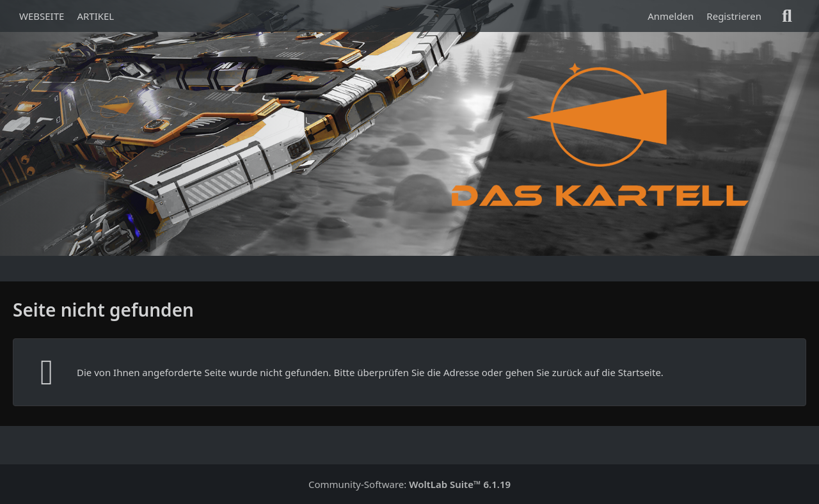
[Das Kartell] (603, 134)
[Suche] (787, 16)
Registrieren (734, 16)
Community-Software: (409, 484)
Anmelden (671, 16)
